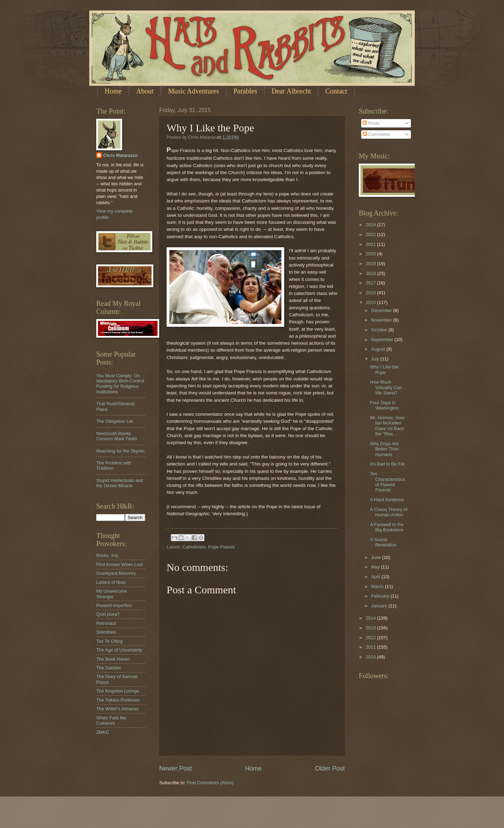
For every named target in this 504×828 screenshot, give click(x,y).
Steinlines (106, 632)
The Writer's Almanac (118, 709)
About (145, 91)
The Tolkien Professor (118, 700)
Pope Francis (222, 547)
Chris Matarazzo (121, 155)
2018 (371, 273)
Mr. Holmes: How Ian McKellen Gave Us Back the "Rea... (387, 426)
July (376, 359)
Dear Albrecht (291, 91)
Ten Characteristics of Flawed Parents (387, 482)
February (381, 596)
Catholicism (194, 547)
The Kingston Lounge (118, 691)
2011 (371, 647)
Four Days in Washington (384, 405)
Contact (336, 91)
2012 (371, 638)
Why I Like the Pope (384, 370)
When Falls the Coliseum (111, 720)
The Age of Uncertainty (119, 650)
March (378, 586)
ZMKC (103, 732)
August (379, 349)
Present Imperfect (114, 605)
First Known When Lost (120, 564)
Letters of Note (111, 582)
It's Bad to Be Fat (387, 464)
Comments (376, 134)
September (383, 340)
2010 (371, 657)
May (376, 567)
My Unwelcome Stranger (112, 594)
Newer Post (176, 768)
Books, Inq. (107, 555)
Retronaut (106, 623)
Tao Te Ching (109, 641)
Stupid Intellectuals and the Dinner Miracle (120, 483)
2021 (371, 244)
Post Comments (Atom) (210, 783)
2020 (371, 254)
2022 (371, 234)
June (377, 557)
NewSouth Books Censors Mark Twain (117, 436)
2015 (371, 302)
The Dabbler (109, 668)
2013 (371, 628)
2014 (371, 618)
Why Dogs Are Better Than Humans (384, 449)
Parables (245, 91)
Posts (371, 123)
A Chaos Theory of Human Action (388, 512)
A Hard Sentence (387, 500)
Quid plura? (108, 614)
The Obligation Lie (115, 421)
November (382, 320)
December (382, 310)
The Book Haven (113, 659)
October (380, 330)
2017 (371, 283)
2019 (371, 264)
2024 (371, 225)
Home (113, 91)
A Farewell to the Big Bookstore (387, 527)
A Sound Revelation (383, 542)
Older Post (330, 768)
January (380, 606)
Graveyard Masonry (116, 573)
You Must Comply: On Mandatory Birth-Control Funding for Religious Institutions (120, 384)
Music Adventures (194, 91)
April (376, 577)
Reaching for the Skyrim (120, 451)
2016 (371, 293)
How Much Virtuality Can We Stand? (386, 387)
